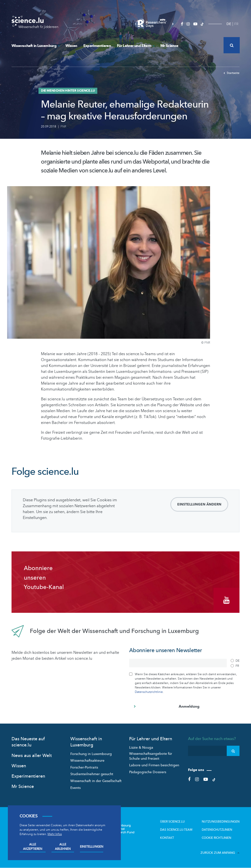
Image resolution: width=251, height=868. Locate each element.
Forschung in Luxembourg (91, 754)
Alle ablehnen (63, 847)
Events (75, 788)
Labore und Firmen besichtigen (154, 765)
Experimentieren (97, 46)
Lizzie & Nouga (141, 748)
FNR (63, 126)
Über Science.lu (172, 822)
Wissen (71, 46)
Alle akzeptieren (33, 847)
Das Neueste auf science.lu (28, 742)
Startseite (232, 73)
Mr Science (169, 46)
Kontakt (167, 838)
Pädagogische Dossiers (148, 772)
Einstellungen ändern (199, 504)
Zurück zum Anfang (220, 853)
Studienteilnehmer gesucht (92, 774)
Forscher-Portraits (84, 767)
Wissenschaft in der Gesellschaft (96, 781)
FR (236, 24)
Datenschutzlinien (217, 830)
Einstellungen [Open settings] (92, 847)
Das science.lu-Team (176, 830)
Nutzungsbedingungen (221, 822)
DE (229, 24)
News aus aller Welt (32, 755)
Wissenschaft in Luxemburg (35, 46)
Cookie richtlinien (216, 838)
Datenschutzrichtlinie (149, 692)
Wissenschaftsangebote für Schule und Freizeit (151, 756)
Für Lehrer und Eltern (136, 46)
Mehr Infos (55, 834)
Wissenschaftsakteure (87, 761)
